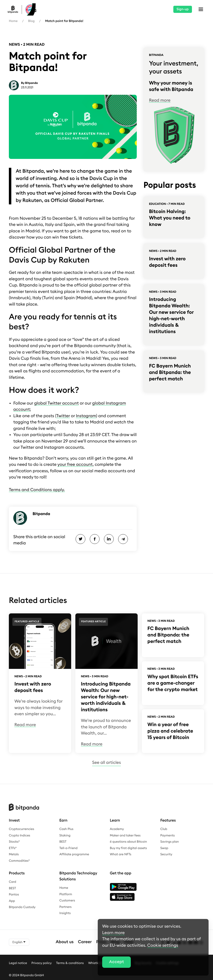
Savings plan (170, 842)
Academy (117, 829)
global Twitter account (56, 403)
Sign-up (183, 9)
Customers (67, 901)
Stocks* (14, 842)
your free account (75, 465)
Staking (65, 836)
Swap (164, 848)
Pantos (14, 895)
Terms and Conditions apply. (37, 490)
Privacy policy (42, 963)
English (19, 942)
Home (13, 21)
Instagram (86, 416)
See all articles (106, 763)
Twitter (63, 416)
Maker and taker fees (125, 836)
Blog (31, 21)
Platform (66, 894)
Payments (167, 836)
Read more (160, 100)
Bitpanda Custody (22, 907)
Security (166, 854)
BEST (63, 842)
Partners (65, 907)
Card (13, 882)
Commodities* (19, 861)
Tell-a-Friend (68, 848)
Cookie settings (163, 945)
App (12, 901)
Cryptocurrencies (21, 829)
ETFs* (13, 848)
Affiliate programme (74, 854)
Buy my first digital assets (128, 848)
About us (65, 942)
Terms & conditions (70, 963)
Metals (14, 854)
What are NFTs (121, 854)
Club (164, 829)
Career (85, 942)
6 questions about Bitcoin (128, 842)
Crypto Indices (20, 836)
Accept (116, 962)
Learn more (113, 933)
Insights (65, 913)
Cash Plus (66, 829)
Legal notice (18, 963)
